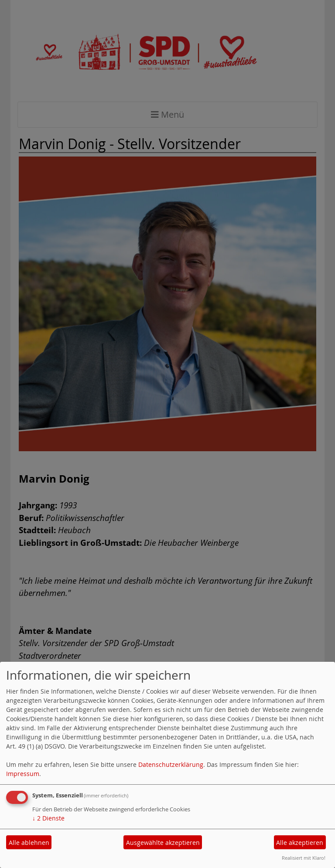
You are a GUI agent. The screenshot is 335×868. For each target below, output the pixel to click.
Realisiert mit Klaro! (304, 858)
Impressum (23, 774)
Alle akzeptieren (300, 842)
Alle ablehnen (29, 842)
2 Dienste (48, 818)
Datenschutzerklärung (171, 764)
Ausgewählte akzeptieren (163, 842)
